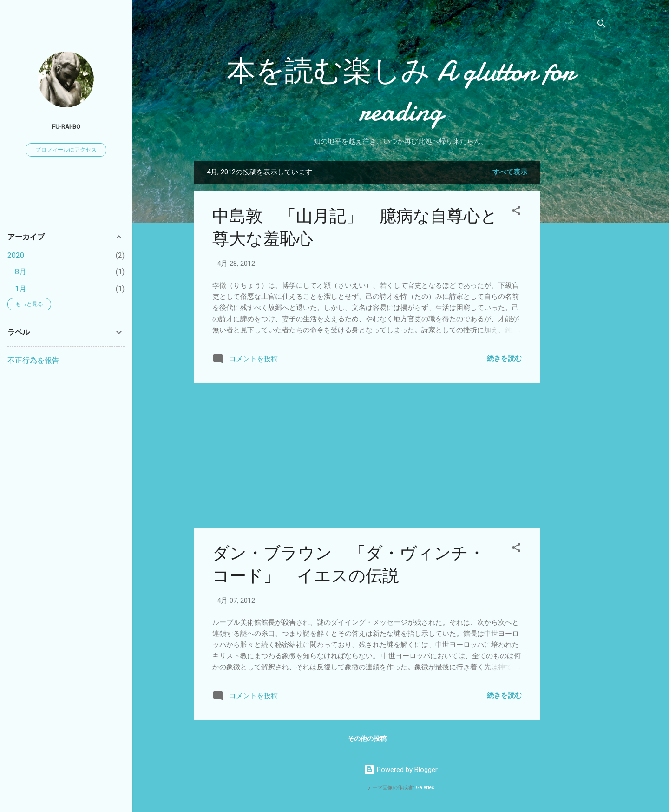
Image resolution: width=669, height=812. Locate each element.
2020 (16, 255)
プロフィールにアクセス (66, 150)
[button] (516, 212)
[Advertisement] (577, 300)
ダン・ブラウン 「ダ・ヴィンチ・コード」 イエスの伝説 (349, 565)
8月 (21, 272)
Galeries (425, 788)
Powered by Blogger (401, 770)
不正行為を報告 (33, 360)
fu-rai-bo (66, 126)
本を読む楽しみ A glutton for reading (401, 91)
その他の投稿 (367, 739)
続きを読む (504, 358)
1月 (21, 289)
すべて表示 (510, 172)
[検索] (602, 25)
